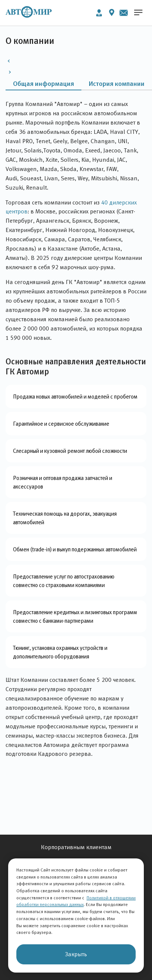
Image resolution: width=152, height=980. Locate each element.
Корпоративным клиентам (76, 847)
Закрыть (76, 954)
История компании (117, 84)
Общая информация (43, 84)
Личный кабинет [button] (99, 13)
